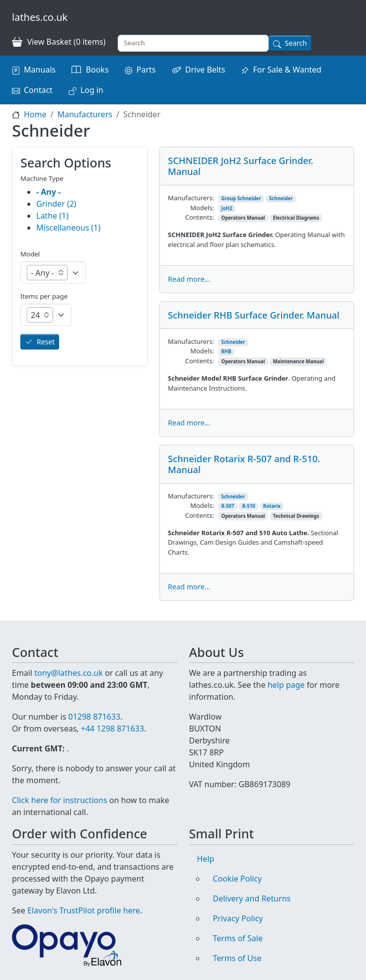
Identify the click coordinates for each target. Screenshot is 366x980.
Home (35, 114)
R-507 (227, 506)
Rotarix (272, 506)
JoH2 (226, 208)
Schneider (281, 199)
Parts (146, 70)
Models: (202, 208)
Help (206, 859)
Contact (38, 90)
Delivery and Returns (252, 898)
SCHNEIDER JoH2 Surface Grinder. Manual (241, 166)
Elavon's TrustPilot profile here (84, 910)
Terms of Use (237, 958)
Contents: (200, 217)
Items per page (44, 296)
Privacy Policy (238, 918)
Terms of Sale (238, 938)
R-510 (249, 506)
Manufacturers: (191, 198)
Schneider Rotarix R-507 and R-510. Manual (244, 464)
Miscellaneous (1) (68, 228)
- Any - (48, 192)
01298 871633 (94, 717)
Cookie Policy (238, 879)
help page (286, 685)
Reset (46, 342)
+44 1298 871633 (112, 729)
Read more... (189, 279)
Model (30, 254)
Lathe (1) (52, 216)
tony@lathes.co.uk (69, 673)
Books (97, 70)
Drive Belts (205, 70)
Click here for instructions (60, 800)
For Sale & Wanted (287, 70)
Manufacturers (85, 114)
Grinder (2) (56, 204)
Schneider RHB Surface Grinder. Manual (254, 315)
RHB (226, 352)
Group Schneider (241, 199)
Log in (92, 90)
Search (296, 43)
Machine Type (42, 178)
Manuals (40, 70)
